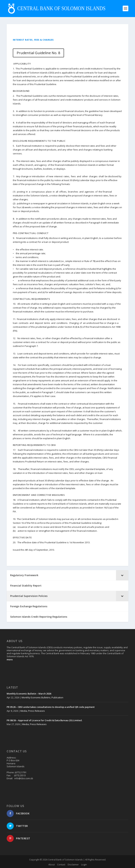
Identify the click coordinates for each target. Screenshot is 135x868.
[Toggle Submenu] (122, 575)
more (10, 659)
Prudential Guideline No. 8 (38, 53)
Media (24, 711)
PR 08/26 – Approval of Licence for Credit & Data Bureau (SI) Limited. (44, 720)
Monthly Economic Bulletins (36, 697)
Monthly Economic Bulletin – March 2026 (29, 694)
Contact (61, 864)
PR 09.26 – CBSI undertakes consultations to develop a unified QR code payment (51, 707)
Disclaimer (73, 864)
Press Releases (36, 711)
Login (84, 864)
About (52, 864)
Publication (57, 697)
